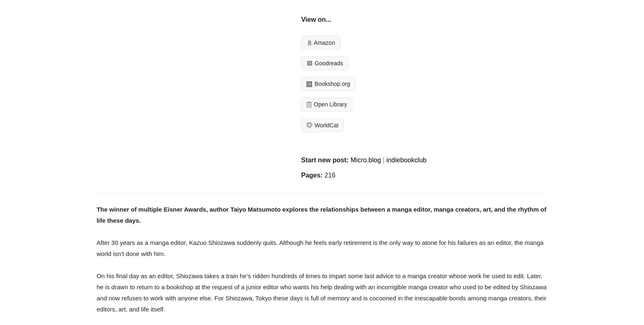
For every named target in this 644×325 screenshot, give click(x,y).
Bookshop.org (328, 84)
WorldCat (322, 125)
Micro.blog (366, 160)
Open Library (327, 104)
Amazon (321, 43)
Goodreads (325, 63)
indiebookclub (407, 160)
